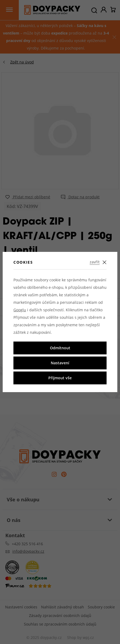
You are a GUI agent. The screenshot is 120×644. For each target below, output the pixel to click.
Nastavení (60, 363)
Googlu (20, 310)
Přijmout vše (60, 378)
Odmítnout (60, 348)
